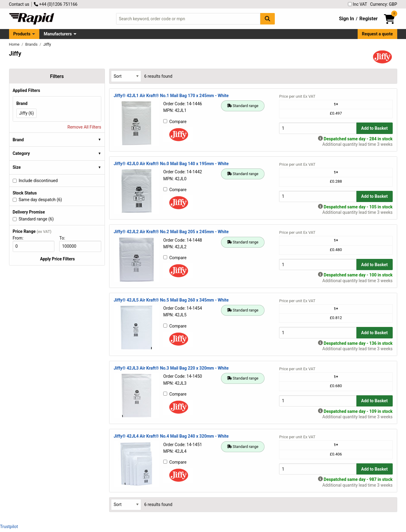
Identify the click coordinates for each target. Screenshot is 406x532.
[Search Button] (268, 19)
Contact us (19, 4)
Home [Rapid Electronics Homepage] (15, 44)
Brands (32, 44)
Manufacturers (58, 34)
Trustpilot (9, 527)
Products (22, 34)
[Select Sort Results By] (126, 76)
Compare (175, 122)
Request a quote (377, 34)
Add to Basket (375, 128)
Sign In (346, 19)
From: (20, 238)
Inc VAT (358, 4)
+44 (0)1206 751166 (56, 4)
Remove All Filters (84, 127)
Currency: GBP (383, 4)
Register (369, 19)
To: (65, 238)
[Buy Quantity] (318, 128)
